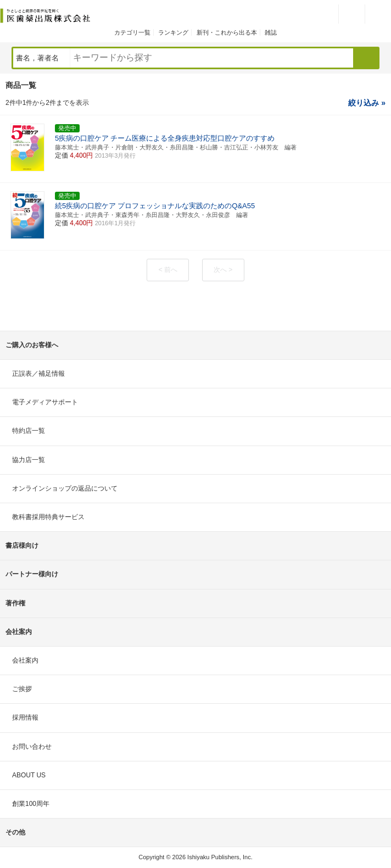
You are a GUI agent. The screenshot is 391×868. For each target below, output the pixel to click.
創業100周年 (31, 804)
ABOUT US (29, 775)
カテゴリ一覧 (132, 32)
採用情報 (25, 717)
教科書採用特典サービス (48, 517)
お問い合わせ (32, 747)
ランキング (173, 32)
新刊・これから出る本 (227, 32)
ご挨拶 (22, 689)
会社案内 (25, 660)
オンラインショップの (65, 488)
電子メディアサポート (45, 402)
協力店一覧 (29, 460)
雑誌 (271, 32)
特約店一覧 (29, 431)
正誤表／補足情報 (38, 374)
